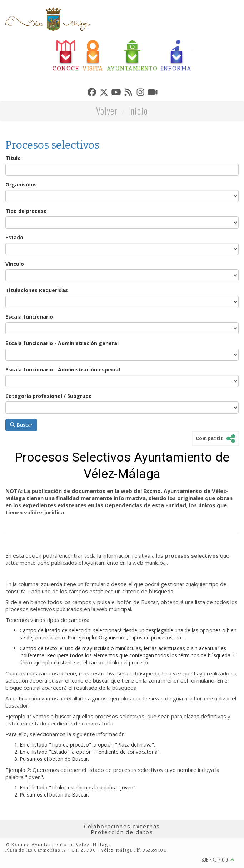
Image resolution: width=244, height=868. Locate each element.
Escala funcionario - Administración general (62, 343)
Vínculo (15, 264)
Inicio (138, 111)
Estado (14, 237)
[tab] (66, 56)
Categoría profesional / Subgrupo (49, 396)
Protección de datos (122, 832)
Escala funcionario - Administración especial (63, 370)
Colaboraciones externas (122, 826)
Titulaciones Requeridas (37, 290)
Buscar (21, 425)
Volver (107, 111)
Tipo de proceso (26, 211)
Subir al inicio (218, 860)
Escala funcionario (29, 317)
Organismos (21, 184)
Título (13, 158)
